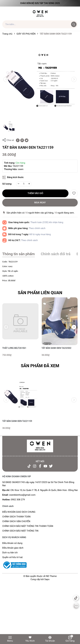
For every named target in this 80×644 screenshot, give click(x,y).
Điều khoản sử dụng (12, 543)
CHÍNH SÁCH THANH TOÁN (16, 517)
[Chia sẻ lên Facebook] (18, 140)
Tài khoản (50, 639)
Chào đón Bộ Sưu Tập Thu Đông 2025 (40, 3)
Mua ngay (40, 203)
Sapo (47, 579)
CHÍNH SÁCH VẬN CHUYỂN (16, 521)
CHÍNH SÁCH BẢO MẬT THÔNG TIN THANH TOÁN (28, 526)
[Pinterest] (22, 140)
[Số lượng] (24, 184)
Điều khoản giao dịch (13, 548)
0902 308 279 (18, 500)
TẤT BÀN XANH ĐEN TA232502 (56, 348)
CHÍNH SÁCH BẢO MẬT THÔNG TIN (20, 531)
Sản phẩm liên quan (40, 293)
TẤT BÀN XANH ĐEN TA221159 (17, 421)
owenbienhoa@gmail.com (22, 495)
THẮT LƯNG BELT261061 (14, 348)
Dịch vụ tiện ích (10, 553)
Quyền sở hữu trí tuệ (12, 557)
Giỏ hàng (70, 639)
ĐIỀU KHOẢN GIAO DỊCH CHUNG (19, 512)
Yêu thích (30, 639)
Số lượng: (7, 184)
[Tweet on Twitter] (27, 140)
